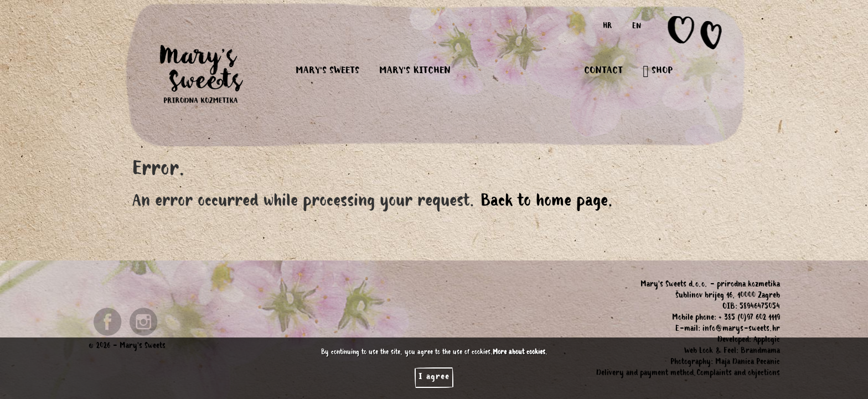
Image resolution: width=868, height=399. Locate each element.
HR (608, 27)
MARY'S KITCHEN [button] (415, 71)
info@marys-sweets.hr (741, 330)
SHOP (658, 71)
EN (637, 27)
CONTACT (603, 71)
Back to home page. (547, 203)
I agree (434, 377)
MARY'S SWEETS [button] (327, 71)
